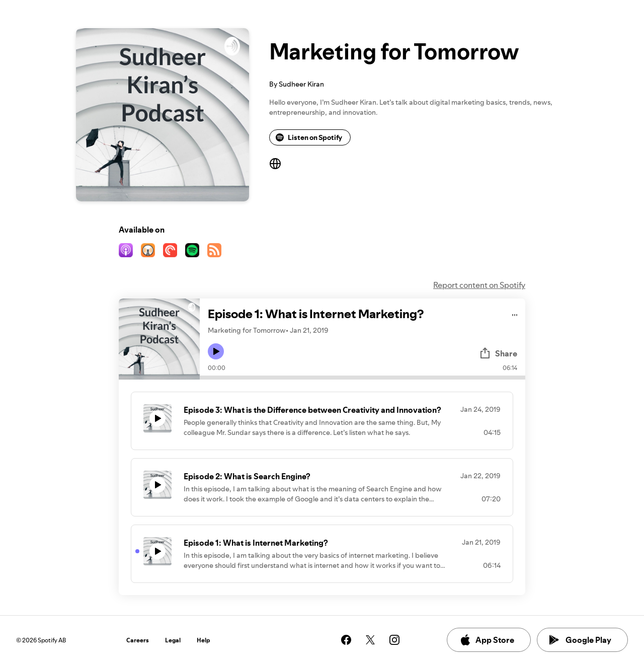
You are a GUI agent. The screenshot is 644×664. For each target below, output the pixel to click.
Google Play (580, 640)
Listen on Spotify (309, 137)
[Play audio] (515, 313)
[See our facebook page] (346, 640)
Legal (173, 640)
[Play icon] (216, 351)
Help (204, 640)
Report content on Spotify (479, 285)
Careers (138, 640)
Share (498, 353)
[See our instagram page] (394, 640)
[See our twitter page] (370, 640)
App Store (487, 640)
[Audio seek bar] (363, 378)
